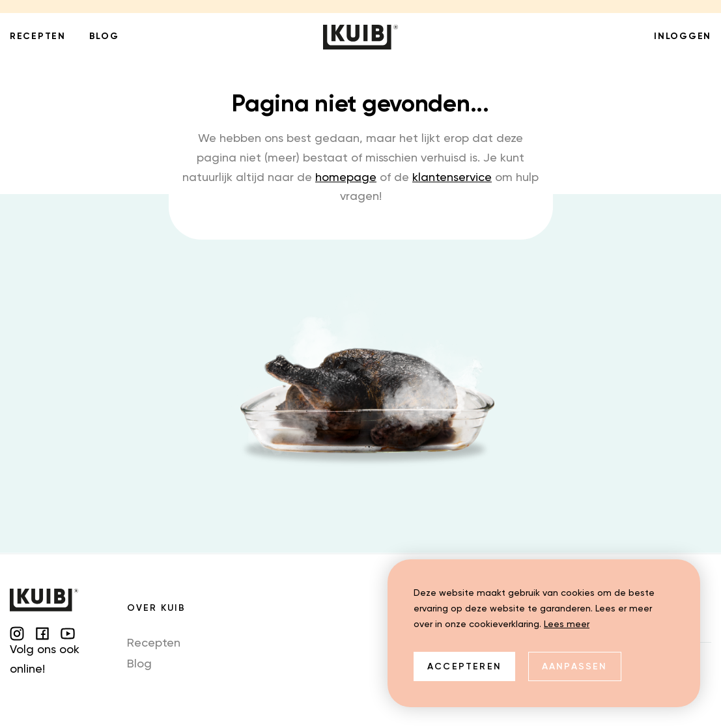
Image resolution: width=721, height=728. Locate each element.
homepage (346, 178)
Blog (139, 664)
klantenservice (452, 178)
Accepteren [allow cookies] (464, 667)
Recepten (154, 643)
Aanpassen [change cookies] (575, 667)
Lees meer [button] (567, 624)
